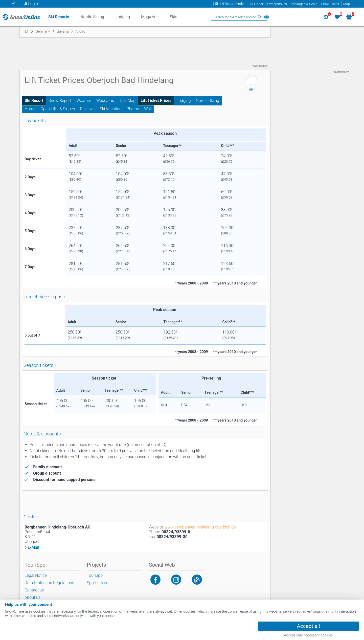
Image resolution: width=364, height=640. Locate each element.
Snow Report (60, 101)
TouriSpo (95, 575)
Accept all (308, 626)
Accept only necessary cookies (308, 635)
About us (32, 597)
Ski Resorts (59, 17)
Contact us (34, 590)
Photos (133, 109)
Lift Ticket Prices (156, 101)
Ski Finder (256, 4)
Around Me (266, 17)
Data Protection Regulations (49, 583)
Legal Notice (36, 575)
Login (33, 4)
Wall (148, 109)
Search (259, 17)
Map (347, 4)
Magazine (150, 17)
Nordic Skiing (208, 101)
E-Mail (33, 547)
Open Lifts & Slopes (58, 109)
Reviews (87, 109)
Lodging (184, 101)
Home (30, 109)
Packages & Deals (304, 4)
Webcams (105, 101)
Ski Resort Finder (232, 4)
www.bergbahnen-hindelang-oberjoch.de (200, 527)
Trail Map (127, 101)
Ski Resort (34, 101)
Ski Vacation (110, 109)
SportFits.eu (97, 583)
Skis (173, 17)
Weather (84, 101)
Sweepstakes (277, 4)
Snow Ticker (330, 4)
